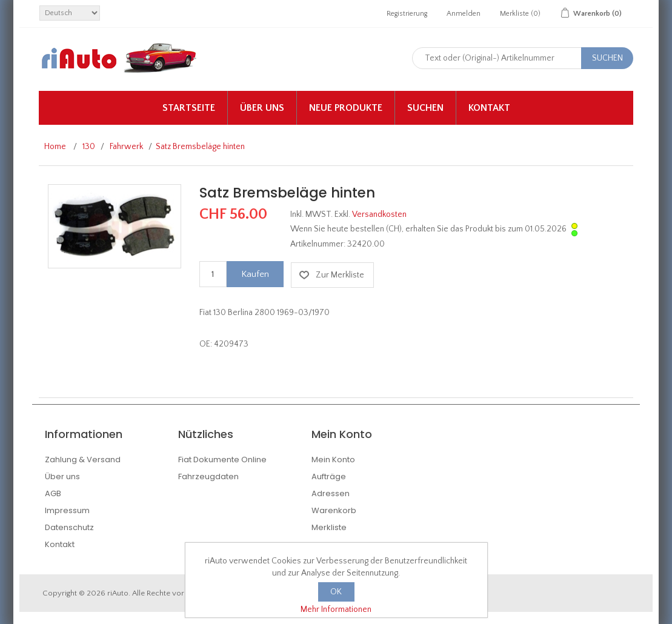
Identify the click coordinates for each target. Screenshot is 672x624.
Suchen (425, 108)
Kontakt (489, 108)
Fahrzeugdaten (208, 476)
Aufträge (329, 476)
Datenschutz (69, 527)
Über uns (262, 108)
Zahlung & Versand (83, 460)
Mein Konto (333, 460)
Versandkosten (379, 214)
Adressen (331, 493)
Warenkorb (334, 510)
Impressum (67, 510)
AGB (53, 493)
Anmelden (464, 14)
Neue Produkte (346, 108)
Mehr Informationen (336, 609)
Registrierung (407, 14)
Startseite (189, 108)
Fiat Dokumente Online (222, 460)
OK (336, 592)
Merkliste (329, 527)
